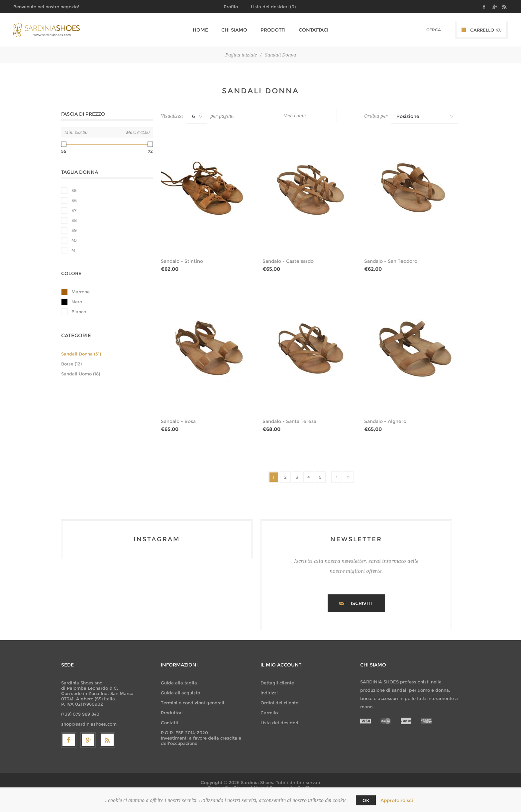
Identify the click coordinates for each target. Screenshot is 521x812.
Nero (77, 302)
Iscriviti (361, 603)
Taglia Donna (80, 172)
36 (74, 200)
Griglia (315, 116)
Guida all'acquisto (180, 693)
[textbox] (425, 30)
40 (74, 240)
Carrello (269, 713)
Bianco (79, 312)
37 (74, 210)
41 (73, 250)
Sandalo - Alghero (385, 421)
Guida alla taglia (179, 683)
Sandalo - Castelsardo (288, 261)
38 (74, 220)
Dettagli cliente (277, 683)
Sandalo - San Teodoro (391, 261)
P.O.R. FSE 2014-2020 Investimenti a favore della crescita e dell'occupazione (201, 738)
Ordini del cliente (279, 703)
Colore (71, 273)
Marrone (81, 292)
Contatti (170, 723)
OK (366, 800)
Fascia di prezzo (83, 114)
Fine (348, 477)
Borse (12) (71, 364)
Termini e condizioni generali (193, 703)
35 (74, 190)
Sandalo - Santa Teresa (289, 421)
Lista (330, 116)
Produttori (172, 713)
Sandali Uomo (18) (81, 374)
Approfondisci (397, 800)
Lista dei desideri (279, 723)
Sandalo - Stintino (182, 261)
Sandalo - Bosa (178, 421)
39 (74, 230)
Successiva (337, 477)
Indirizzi (269, 693)
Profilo (231, 7)
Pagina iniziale (241, 55)
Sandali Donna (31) (81, 354)
